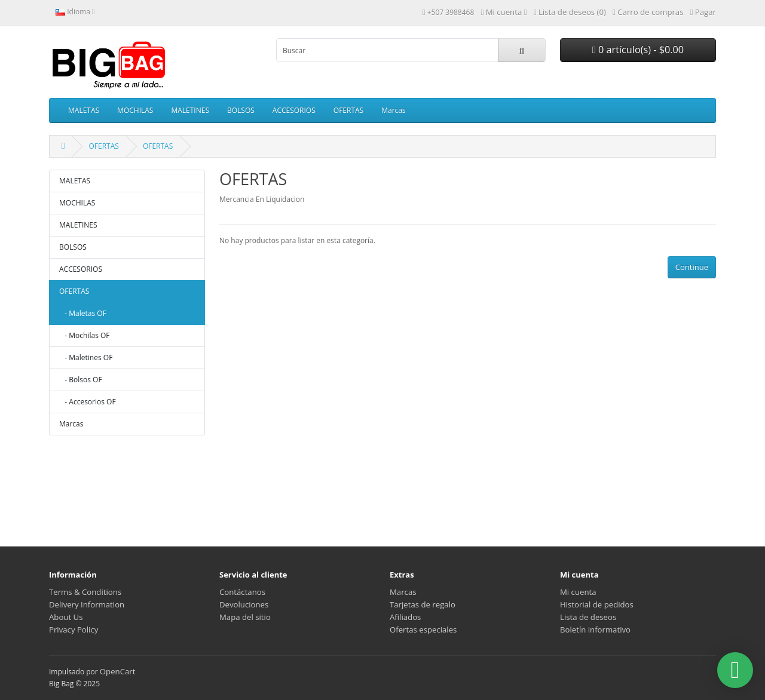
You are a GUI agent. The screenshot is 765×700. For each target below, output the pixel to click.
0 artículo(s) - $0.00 (638, 50)
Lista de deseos (588, 617)
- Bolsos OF (81, 380)
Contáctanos (242, 592)
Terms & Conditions (85, 592)
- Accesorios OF (88, 402)
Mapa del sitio (245, 617)
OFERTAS (348, 110)
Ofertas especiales (423, 630)
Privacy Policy (74, 630)
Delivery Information (87, 604)
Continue (692, 267)
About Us (66, 617)
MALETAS (84, 110)
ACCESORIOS (294, 110)
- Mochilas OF (85, 335)
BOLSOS (241, 110)
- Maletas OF (83, 313)
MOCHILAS (135, 110)
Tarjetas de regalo (423, 604)
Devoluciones (244, 604)
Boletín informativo (595, 630)
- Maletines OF (86, 357)
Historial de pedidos (597, 604)
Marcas (394, 110)
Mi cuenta (578, 592)
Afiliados (405, 617)
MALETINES (190, 110)
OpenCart (118, 671)
